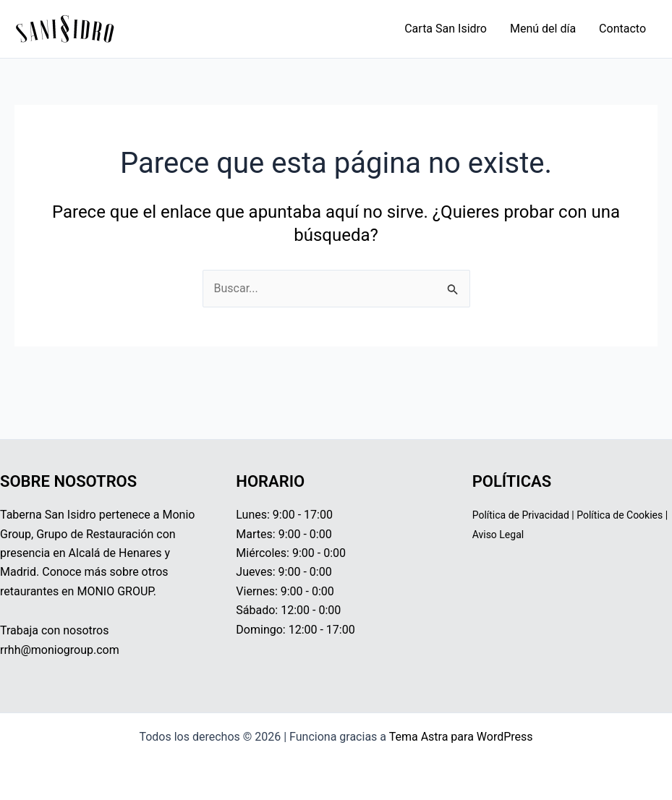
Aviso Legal (498, 535)
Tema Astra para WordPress (461, 737)
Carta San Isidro (446, 29)
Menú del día (543, 29)
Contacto (622, 29)
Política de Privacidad (521, 515)
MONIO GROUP (115, 591)
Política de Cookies (620, 515)
